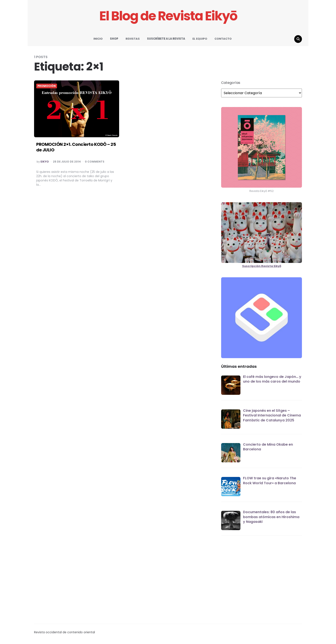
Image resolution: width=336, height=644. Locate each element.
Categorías (231, 83)
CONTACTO (223, 39)
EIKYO (45, 162)
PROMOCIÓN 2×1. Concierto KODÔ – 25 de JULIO (76, 147)
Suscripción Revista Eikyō (262, 266)
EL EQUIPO (200, 39)
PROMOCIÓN (47, 86)
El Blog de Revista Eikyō (168, 16)
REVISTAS (133, 39)
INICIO (98, 39)
